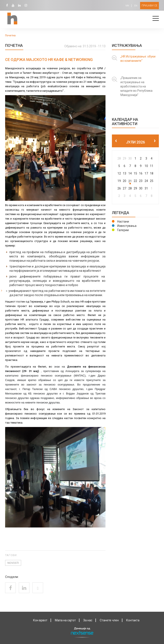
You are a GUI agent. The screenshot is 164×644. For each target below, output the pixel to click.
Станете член (109, 620)
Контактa (133, 620)
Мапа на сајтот (65, 620)
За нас (88, 620)
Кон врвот (40, 620)
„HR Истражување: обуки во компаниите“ (138, 59)
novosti (13, 563)
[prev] (116, 141)
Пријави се (149, 6)
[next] (155, 141)
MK (127, 6)
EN (136, 6)
